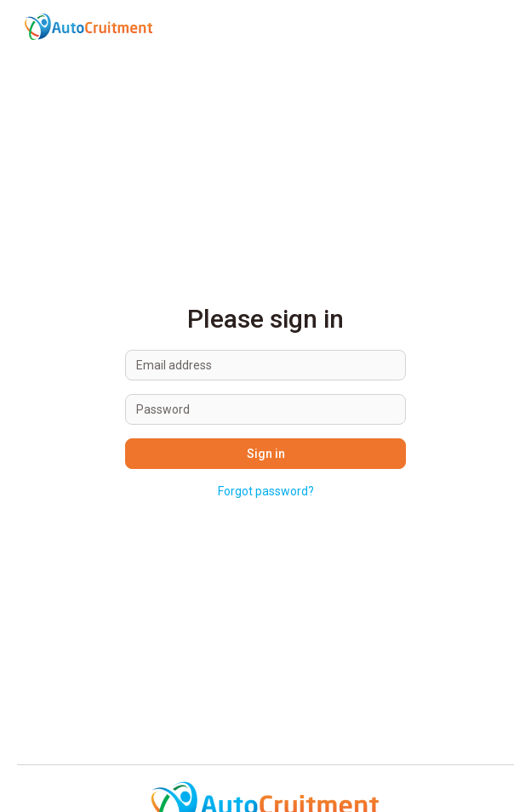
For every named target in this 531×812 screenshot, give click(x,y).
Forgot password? (266, 491)
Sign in (266, 454)
